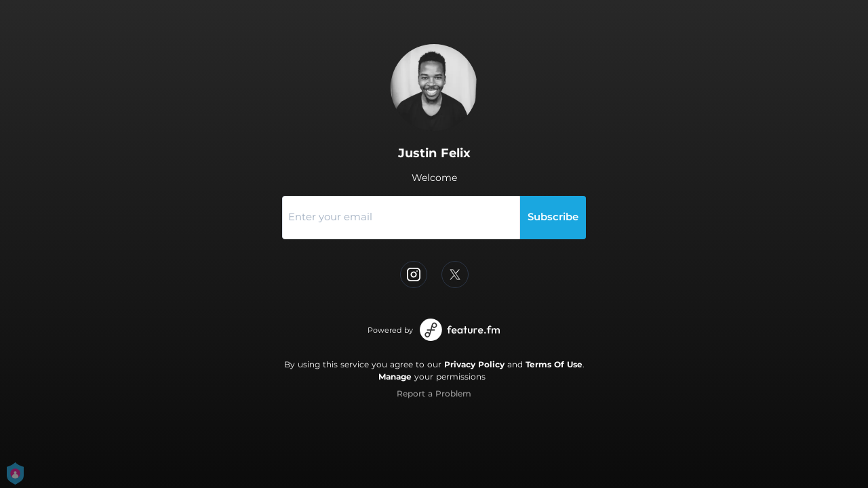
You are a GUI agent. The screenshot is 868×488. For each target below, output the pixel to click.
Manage (395, 377)
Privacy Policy (474, 364)
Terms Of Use (554, 364)
